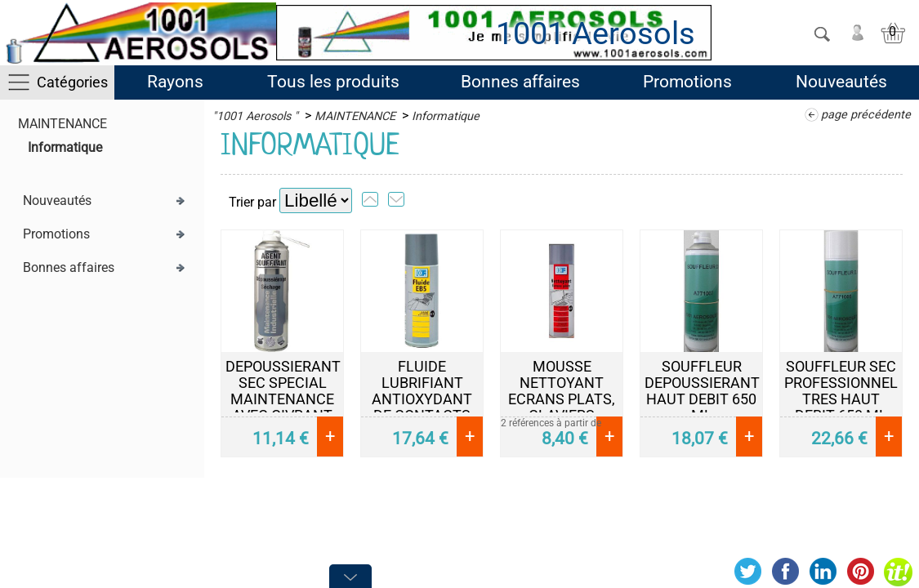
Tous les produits (333, 82)
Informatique (65, 147)
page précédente (866, 115)
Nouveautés (841, 82)
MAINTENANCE (62, 124)
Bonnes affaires (520, 82)
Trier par (252, 202)
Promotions (687, 82)
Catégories (72, 82)
